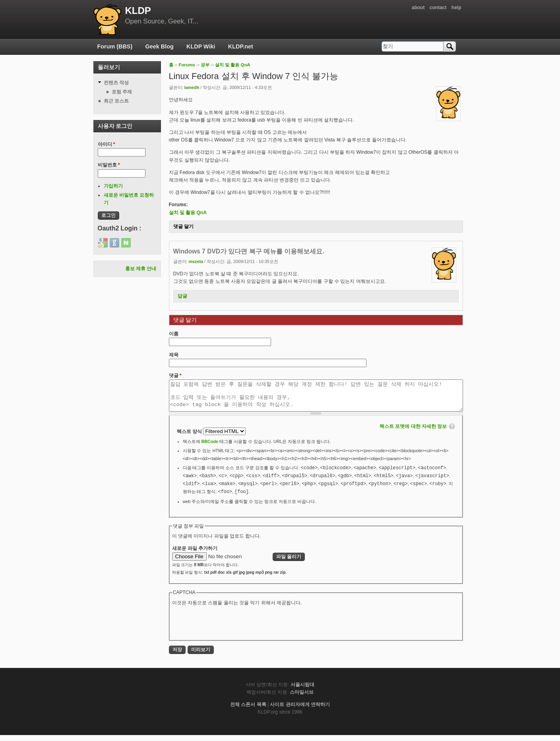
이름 (174, 334)
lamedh (192, 87)
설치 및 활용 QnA (233, 65)
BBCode (210, 447)
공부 (205, 65)
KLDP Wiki (201, 46)
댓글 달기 (183, 226)
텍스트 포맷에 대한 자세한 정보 (413, 432)
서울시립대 (302, 691)
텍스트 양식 (190, 437)
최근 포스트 (116, 101)
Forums (187, 65)
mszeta (196, 261)
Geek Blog (160, 46)
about (418, 8)
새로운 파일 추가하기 (195, 554)
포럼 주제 (122, 92)
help (456, 8)
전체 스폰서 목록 (248, 710)
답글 (182, 296)
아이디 (107, 144)
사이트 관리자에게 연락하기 (300, 710)
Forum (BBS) (115, 46)
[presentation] (233, 628)
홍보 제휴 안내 (141, 269)
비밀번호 (109, 165)
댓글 (175, 375)
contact (438, 8)
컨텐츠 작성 (116, 83)
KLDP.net (241, 46)
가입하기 (113, 186)
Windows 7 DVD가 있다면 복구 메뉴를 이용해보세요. (249, 251)
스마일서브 (302, 698)
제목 (174, 355)
